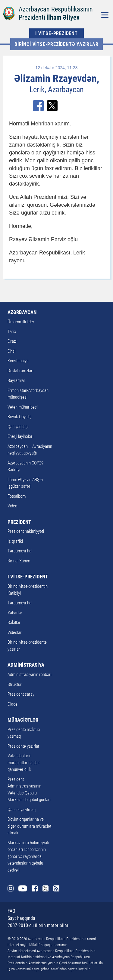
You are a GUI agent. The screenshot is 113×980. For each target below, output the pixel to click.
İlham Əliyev (63, 17)
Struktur (15, 684)
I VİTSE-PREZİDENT (56, 33)
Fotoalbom (17, 496)
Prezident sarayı (21, 694)
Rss (56, 888)
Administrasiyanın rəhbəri (30, 674)
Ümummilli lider (21, 322)
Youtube (23, 888)
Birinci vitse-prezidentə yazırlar (56, 44)
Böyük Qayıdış (20, 417)
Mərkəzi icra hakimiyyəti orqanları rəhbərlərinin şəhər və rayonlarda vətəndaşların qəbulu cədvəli (28, 856)
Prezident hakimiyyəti (26, 531)
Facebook (35, 888)
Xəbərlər (15, 613)
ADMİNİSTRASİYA (26, 665)
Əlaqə (13, 704)
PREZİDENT (19, 522)
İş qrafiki (15, 541)
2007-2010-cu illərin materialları (39, 925)
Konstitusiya (18, 361)
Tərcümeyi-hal (20, 551)
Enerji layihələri (20, 436)
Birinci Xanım (19, 561)
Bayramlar (16, 380)
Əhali (12, 351)
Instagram (11, 888)
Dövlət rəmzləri (20, 371)
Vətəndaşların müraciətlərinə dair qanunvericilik (24, 763)
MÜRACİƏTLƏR (23, 720)
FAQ (11, 911)
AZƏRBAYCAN (22, 312)
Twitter (46, 888)
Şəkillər (14, 623)
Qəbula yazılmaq (22, 810)
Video (12, 506)
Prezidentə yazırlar (24, 746)
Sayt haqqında (21, 918)
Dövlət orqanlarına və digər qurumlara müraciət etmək (29, 826)
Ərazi (12, 341)
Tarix (12, 332)
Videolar (15, 632)
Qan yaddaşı (18, 427)
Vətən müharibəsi (23, 407)
